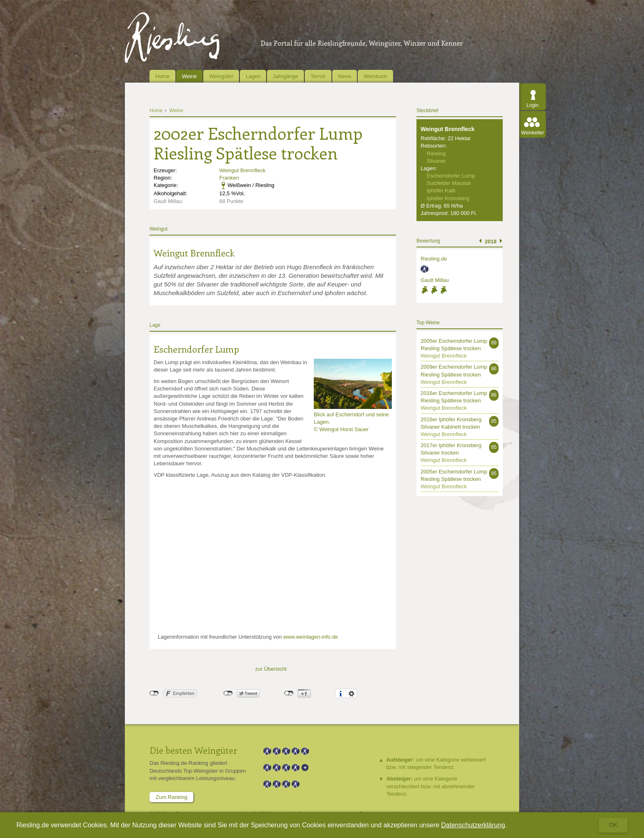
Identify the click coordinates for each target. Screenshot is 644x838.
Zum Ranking (171, 797)
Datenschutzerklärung (473, 825)
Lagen (253, 76)
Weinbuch (375, 76)
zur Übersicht (271, 669)
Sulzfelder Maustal (449, 183)
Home (162, 76)
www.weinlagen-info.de (311, 637)
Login (532, 105)
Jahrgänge (285, 76)
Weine (190, 76)
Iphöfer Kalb (441, 190)
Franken (229, 178)
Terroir (318, 76)
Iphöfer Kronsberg (448, 198)
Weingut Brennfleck (243, 170)
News (345, 76)
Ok (613, 825)
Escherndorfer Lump (196, 349)
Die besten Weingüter (193, 750)
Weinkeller (533, 133)
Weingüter (221, 76)
